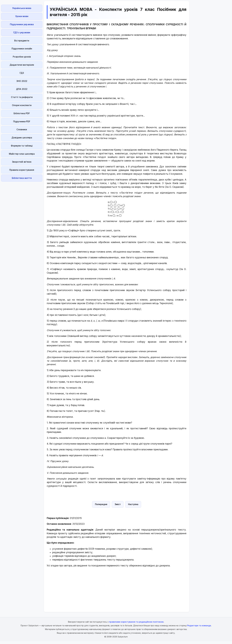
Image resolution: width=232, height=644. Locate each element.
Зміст (118, 504)
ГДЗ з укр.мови (22, 32)
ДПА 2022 (22, 89)
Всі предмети (22, 41)
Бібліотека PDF (22, 113)
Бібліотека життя (22, 178)
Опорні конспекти (22, 105)
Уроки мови (22, 16)
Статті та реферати (22, 97)
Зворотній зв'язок (22, 162)
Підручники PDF (22, 121)
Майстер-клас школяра (22, 154)
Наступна (133, 504)
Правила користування (22, 170)
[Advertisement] (22, 224)
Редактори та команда (199, 625)
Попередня (101, 504)
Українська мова (22, 8)
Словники (22, 129)
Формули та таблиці (22, 146)
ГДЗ (22, 73)
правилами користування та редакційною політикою (136, 622)
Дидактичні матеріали (22, 65)
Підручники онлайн (22, 49)
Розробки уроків (22, 57)
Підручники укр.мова (22, 24)
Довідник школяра (22, 138)
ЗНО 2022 (22, 81)
